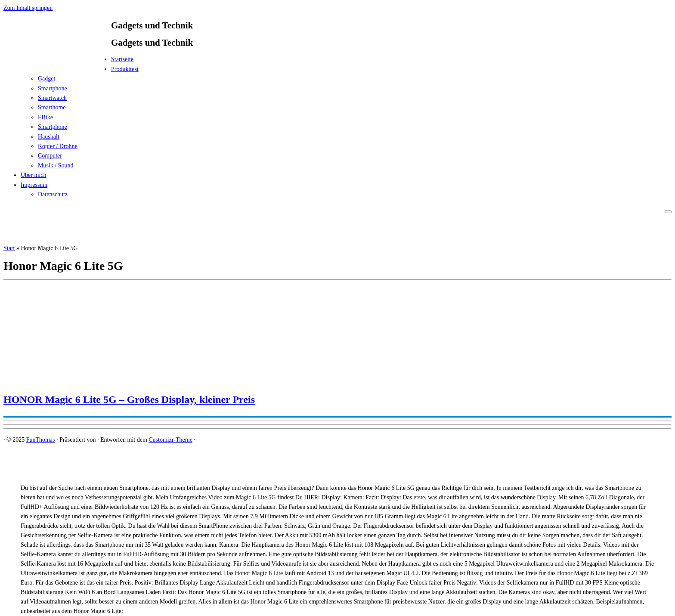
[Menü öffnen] (668, 212)
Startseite (122, 59)
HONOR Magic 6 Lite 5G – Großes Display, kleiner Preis (129, 399)
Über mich (33, 175)
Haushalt (49, 137)
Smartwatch (52, 98)
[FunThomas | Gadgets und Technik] (57, 62)
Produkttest (125, 69)
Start (9, 248)
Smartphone (53, 88)
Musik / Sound (56, 166)
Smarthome (52, 107)
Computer (50, 156)
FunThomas (41, 440)
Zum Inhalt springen (28, 8)
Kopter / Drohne (58, 146)
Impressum (34, 185)
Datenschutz (53, 194)
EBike (45, 117)
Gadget (46, 79)
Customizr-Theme (170, 440)
